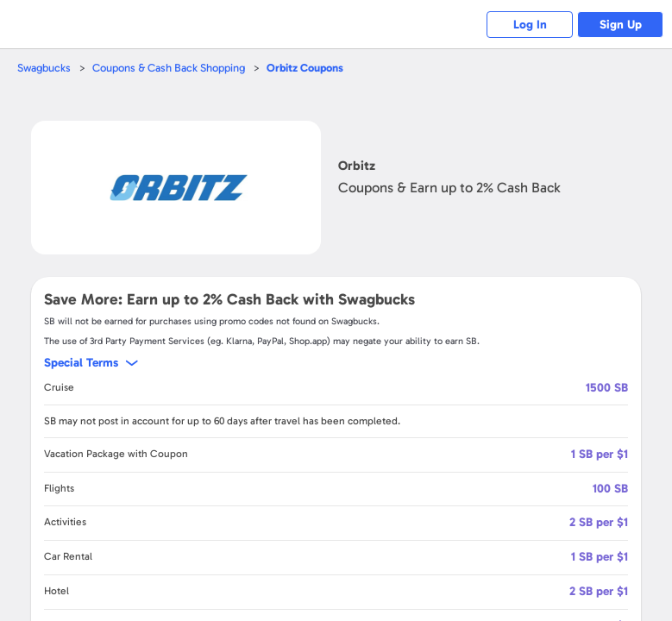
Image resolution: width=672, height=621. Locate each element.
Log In (530, 25)
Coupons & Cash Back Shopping (169, 68)
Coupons (305, 68)
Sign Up (621, 25)
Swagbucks (44, 68)
